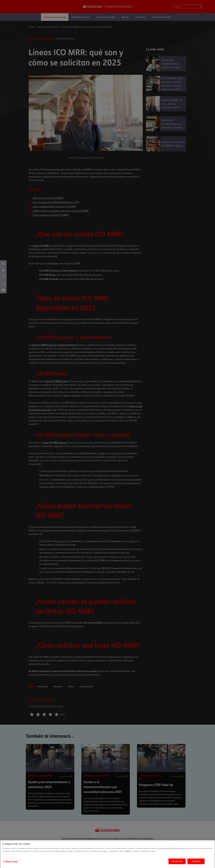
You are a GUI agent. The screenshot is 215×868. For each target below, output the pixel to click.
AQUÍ (127, 854)
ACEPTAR (196, 864)
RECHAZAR (177, 864)
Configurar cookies (11, 864)
